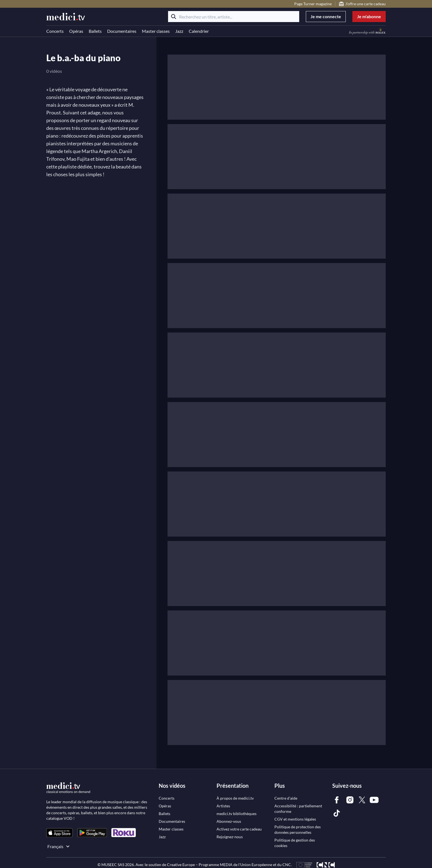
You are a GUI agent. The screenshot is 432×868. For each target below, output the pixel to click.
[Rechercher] (174, 17)
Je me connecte (326, 16)
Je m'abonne (369, 16)
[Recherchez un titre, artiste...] (234, 17)
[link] (60, 833)
